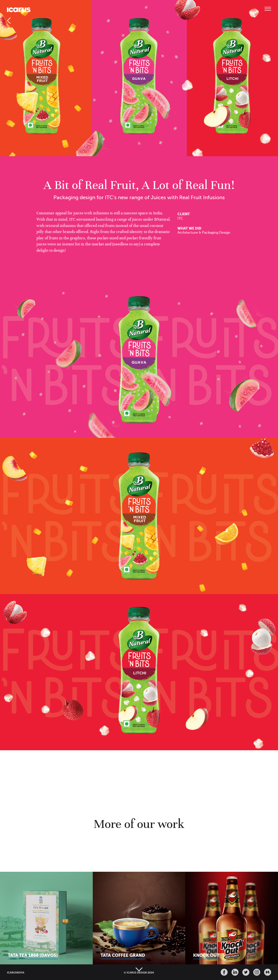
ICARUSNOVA (16, 973)
